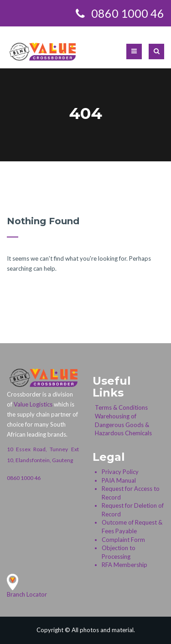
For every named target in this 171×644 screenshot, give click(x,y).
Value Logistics (33, 404)
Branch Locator (27, 594)
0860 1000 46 (24, 478)
